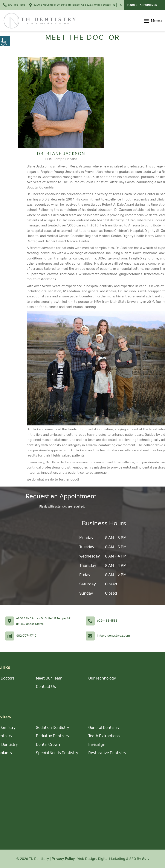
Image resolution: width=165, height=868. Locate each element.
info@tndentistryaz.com (113, 636)
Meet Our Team (49, 678)
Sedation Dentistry (53, 728)
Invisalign (97, 745)
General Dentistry (104, 728)
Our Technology (102, 678)
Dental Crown (48, 745)
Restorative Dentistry (107, 753)
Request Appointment (143, 5)
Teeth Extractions (104, 736)
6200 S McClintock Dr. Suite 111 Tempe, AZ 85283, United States (70, 5)
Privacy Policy (63, 859)
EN (113, 5)
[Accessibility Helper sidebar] (5, 41)
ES (120, 5)
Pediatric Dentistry (53, 736)
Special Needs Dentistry (57, 753)
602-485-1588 (14, 5)
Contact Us (46, 687)
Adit (145, 859)
